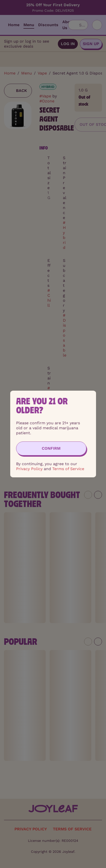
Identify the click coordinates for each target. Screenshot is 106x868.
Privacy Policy (29, 469)
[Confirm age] (51, 448)
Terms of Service (68, 469)
